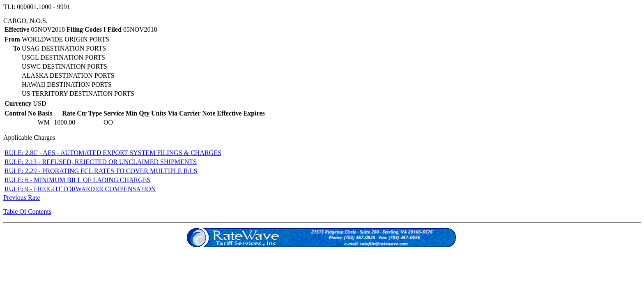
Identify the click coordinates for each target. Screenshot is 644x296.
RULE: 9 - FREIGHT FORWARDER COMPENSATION (80, 189)
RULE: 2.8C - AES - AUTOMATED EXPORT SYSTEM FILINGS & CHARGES (113, 153)
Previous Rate (22, 198)
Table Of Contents (27, 212)
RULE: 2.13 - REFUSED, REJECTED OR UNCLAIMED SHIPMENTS (101, 162)
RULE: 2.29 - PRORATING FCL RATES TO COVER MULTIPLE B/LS (101, 171)
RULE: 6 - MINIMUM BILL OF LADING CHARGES (77, 180)
